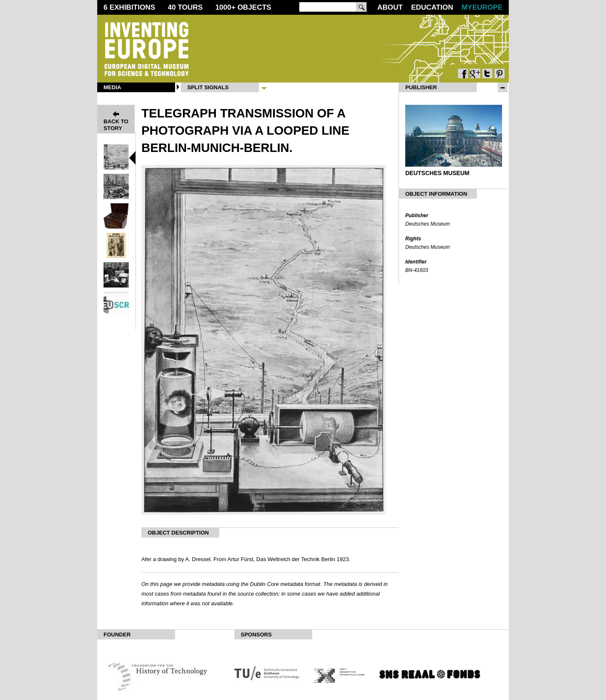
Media (112, 87)
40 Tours (185, 7)
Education (432, 7)
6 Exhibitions (129, 7)
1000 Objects (243, 7)
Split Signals (208, 87)
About (390, 7)
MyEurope (482, 7)
